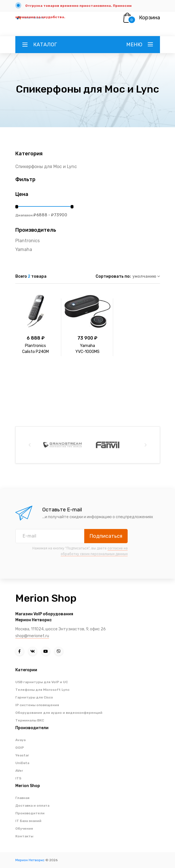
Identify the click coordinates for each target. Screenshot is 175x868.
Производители (30, 813)
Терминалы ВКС (30, 720)
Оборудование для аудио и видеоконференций (59, 713)
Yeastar (22, 755)
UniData (22, 763)
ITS (18, 778)
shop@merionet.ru (32, 636)
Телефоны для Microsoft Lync (42, 690)
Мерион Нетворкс (30, 860)
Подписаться (106, 536)
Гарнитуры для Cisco (34, 697)
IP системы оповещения (37, 705)
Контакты (24, 836)
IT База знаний (28, 821)
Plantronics (28, 241)
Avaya (20, 740)
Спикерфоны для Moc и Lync (46, 167)
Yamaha (24, 249)
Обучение (24, 829)
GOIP (20, 748)
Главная (22, 798)
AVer (19, 771)
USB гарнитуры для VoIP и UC (42, 682)
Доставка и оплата (32, 806)
